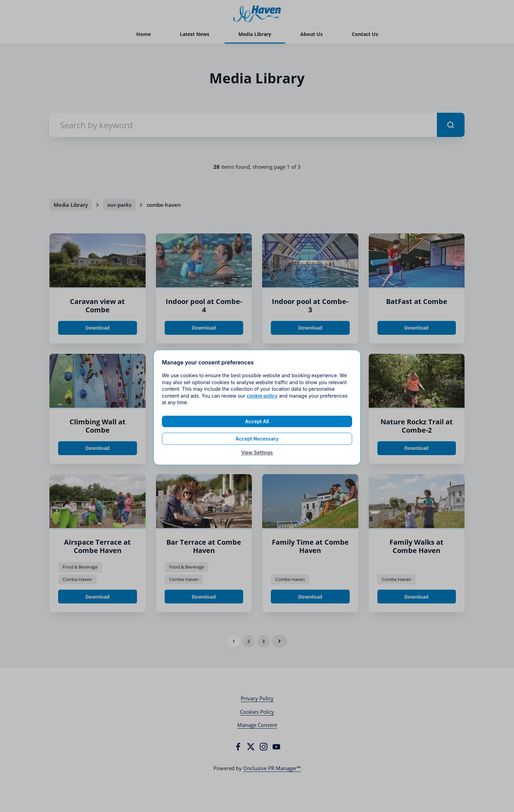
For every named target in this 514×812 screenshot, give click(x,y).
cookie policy (262, 401)
